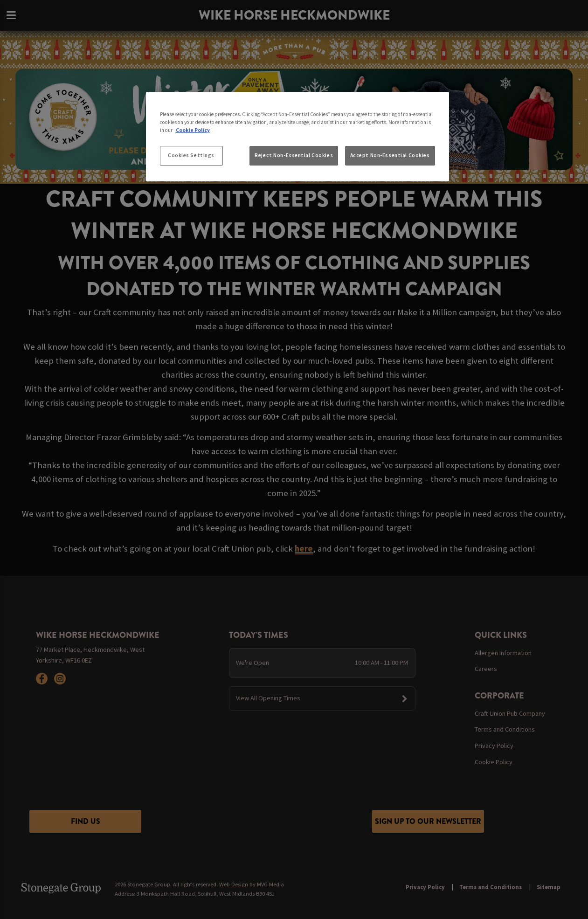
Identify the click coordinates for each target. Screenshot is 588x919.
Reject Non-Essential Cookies (294, 155)
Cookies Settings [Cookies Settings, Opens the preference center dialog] (191, 155)
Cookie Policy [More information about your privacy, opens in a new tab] (193, 130)
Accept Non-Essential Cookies (390, 155)
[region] (297, 137)
